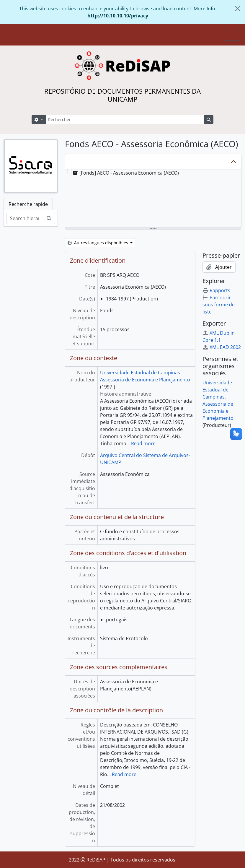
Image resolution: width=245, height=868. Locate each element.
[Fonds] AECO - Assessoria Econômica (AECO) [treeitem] (125, 173)
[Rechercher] (125, 120)
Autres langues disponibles (98, 243)
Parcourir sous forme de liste (219, 305)
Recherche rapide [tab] (28, 204)
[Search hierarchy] (25, 218)
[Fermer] (238, 9)
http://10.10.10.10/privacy (118, 16)
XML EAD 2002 (222, 347)
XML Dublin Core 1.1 (219, 337)
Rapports (216, 290)
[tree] (153, 199)
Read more (143, 443)
